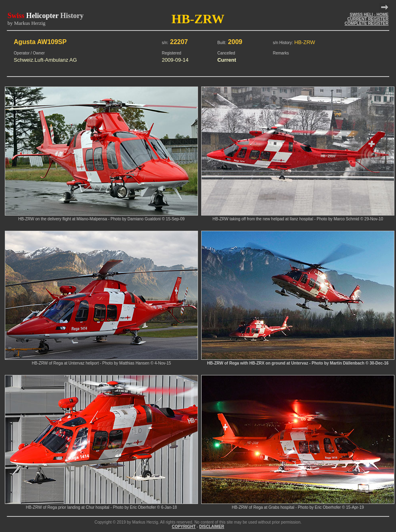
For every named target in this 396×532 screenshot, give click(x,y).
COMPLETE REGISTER (367, 23)
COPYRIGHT (184, 527)
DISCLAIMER (212, 527)
